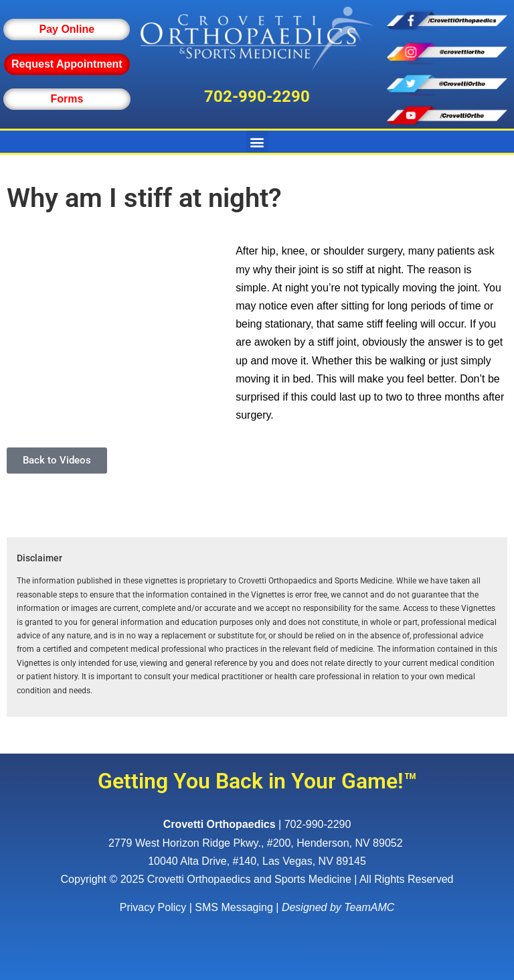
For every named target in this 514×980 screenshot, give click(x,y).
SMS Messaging (234, 907)
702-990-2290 (257, 96)
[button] (257, 142)
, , (257, 843)
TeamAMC (369, 907)
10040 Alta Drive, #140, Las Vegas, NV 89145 (257, 861)
